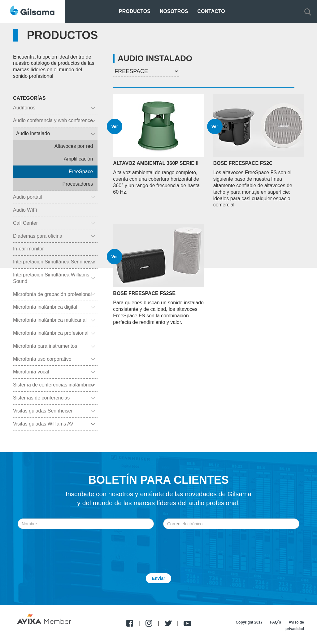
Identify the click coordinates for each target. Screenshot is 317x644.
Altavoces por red (74, 146)
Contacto (211, 11)
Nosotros (174, 11)
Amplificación (78, 159)
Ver (115, 126)
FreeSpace (81, 172)
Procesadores (78, 184)
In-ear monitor (28, 249)
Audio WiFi (25, 210)
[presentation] (158, 544)
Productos (135, 11)
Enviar (159, 578)
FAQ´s (276, 622)
